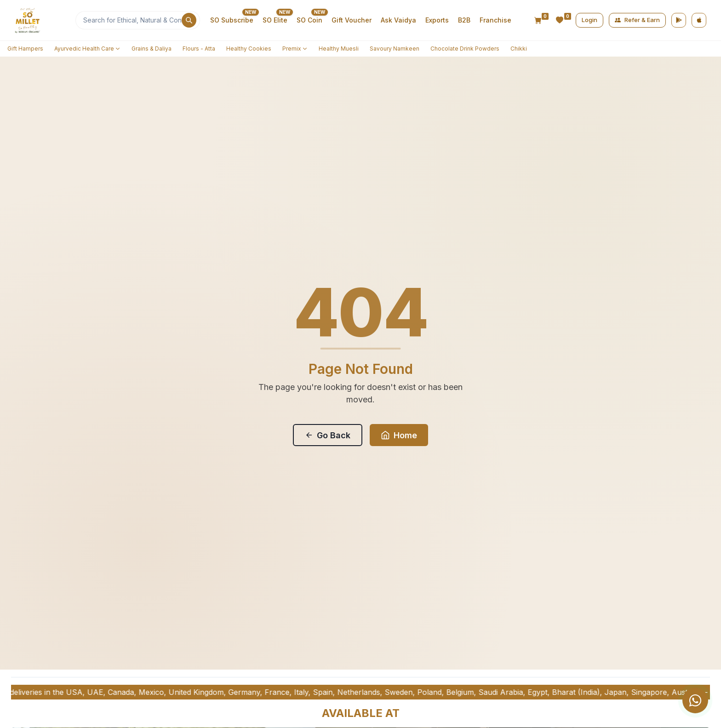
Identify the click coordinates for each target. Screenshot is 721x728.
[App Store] (699, 20)
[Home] (42, 20)
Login (589, 20)
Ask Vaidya (398, 20)
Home (399, 435)
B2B (464, 20)
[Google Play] (679, 20)
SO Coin (309, 20)
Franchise (495, 20)
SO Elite (275, 20)
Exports (437, 20)
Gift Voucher (352, 20)
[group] (666, 700)
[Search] (138, 20)
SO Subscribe (232, 20)
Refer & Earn (637, 20)
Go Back (328, 435)
